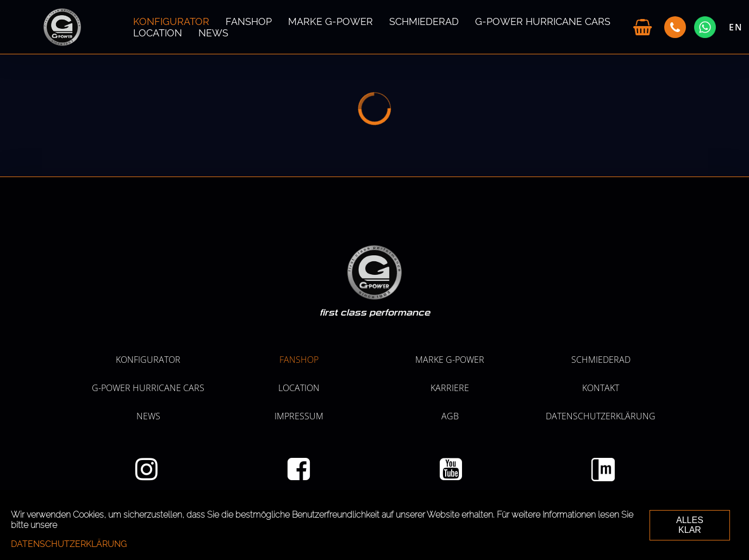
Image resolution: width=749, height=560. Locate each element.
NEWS (213, 33)
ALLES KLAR (690, 525)
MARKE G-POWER (330, 21)
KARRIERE (450, 388)
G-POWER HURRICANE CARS (543, 21)
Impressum (299, 416)
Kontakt (601, 388)
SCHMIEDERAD (424, 21)
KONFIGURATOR (171, 21)
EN (736, 27)
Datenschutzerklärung (601, 416)
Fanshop (249, 21)
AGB (450, 416)
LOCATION (158, 33)
